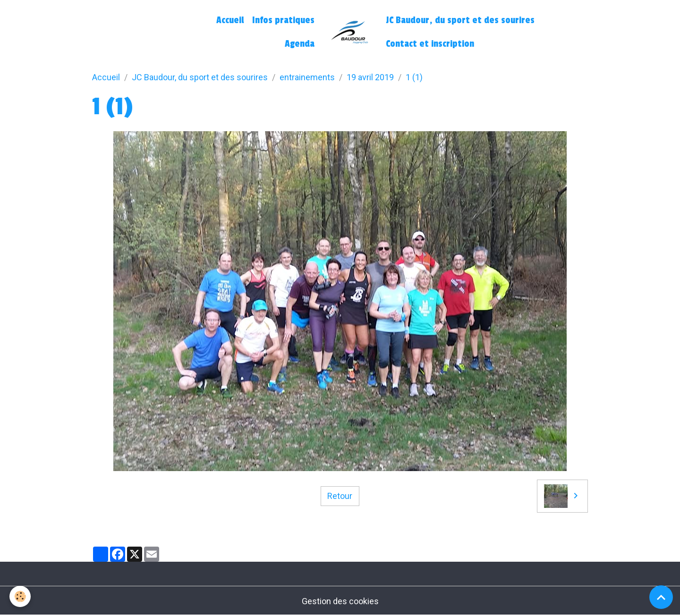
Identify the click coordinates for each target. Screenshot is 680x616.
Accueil (230, 20)
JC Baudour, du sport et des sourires (460, 20)
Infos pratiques (283, 20)
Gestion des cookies (340, 601)
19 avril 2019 (370, 77)
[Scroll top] (661, 597)
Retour (340, 496)
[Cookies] (20, 596)
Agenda (300, 44)
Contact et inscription (430, 44)
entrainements (307, 77)
